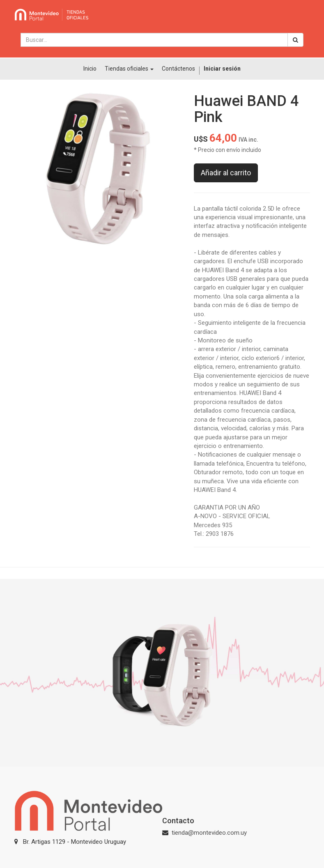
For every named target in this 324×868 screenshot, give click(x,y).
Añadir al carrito (226, 173)
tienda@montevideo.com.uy (209, 833)
